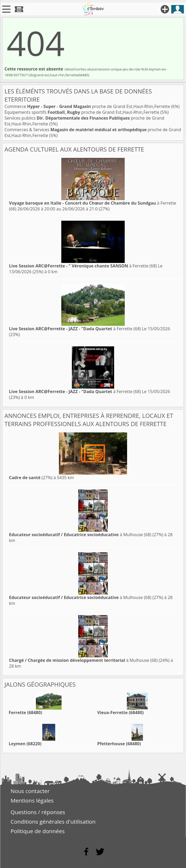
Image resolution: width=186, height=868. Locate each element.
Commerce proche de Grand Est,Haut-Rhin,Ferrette (88, 106)
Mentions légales (32, 800)
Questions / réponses (38, 812)
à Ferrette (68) (83, 266)
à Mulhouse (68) (80, 535)
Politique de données (38, 831)
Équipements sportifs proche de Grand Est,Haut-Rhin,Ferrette (82, 112)
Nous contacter (30, 791)
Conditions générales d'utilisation (53, 822)
